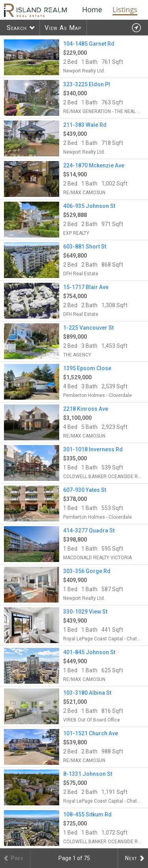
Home (92, 9)
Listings (125, 9)
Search (17, 28)
